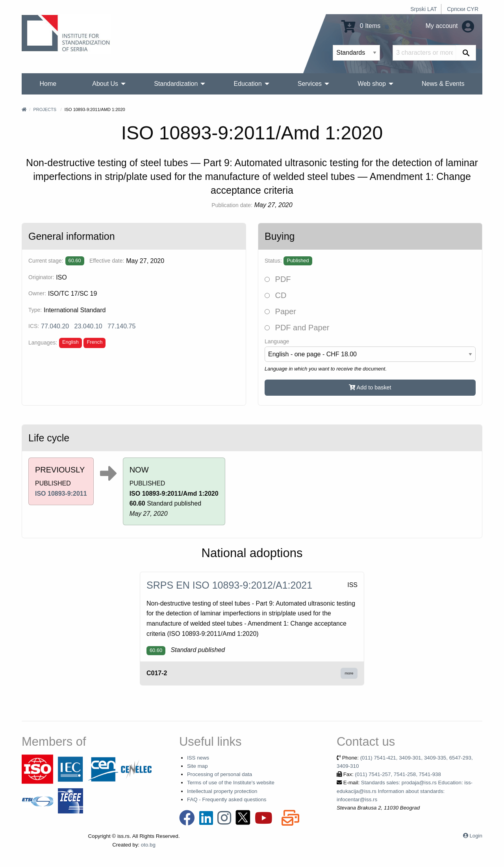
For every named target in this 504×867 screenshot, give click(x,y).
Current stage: (46, 261)
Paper (280, 311)
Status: (273, 261)
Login (476, 836)
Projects (45, 109)
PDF (278, 279)
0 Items (361, 26)
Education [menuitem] (247, 84)
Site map (197, 766)
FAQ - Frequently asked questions (227, 799)
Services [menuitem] (310, 84)
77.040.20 (55, 326)
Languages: (43, 343)
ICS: (34, 326)
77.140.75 (121, 326)
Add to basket (370, 387)
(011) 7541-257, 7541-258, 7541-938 (398, 774)
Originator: (41, 277)
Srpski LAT (423, 9)
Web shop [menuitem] (372, 84)
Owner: (37, 293)
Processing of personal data (220, 774)
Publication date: (232, 205)
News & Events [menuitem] (443, 84)
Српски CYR (463, 9)
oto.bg (148, 845)
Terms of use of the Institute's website (231, 783)
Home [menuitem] (48, 84)
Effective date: (107, 261)
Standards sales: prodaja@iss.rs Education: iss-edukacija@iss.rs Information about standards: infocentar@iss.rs (405, 791)
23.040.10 (88, 326)
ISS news (198, 758)
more (349, 673)
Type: (35, 310)
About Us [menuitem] (105, 84)
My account (450, 26)
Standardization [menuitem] (176, 84)
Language (277, 341)
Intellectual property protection (222, 791)
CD (275, 295)
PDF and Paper (297, 328)
